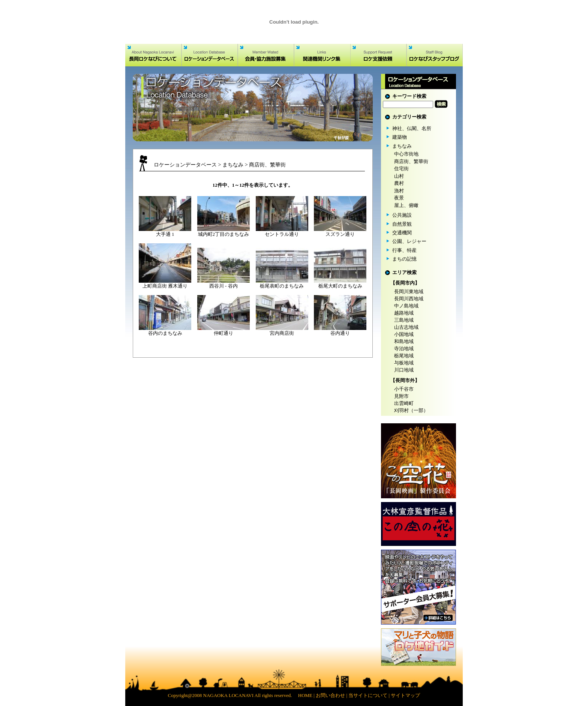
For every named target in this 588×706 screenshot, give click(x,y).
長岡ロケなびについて (153, 55)
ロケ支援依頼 (378, 55)
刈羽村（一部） (411, 410)
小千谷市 (404, 389)
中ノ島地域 (406, 306)
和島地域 (404, 341)
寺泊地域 (404, 349)
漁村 (399, 191)
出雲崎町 (404, 403)
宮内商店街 (282, 333)
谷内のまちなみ (165, 333)
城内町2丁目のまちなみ (224, 234)
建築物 (400, 137)
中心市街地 (406, 154)
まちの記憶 (404, 259)
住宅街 (401, 169)
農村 (399, 183)
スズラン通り (340, 234)
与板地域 (404, 363)
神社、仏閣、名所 (412, 128)
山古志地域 (406, 327)
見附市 (401, 396)
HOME (305, 695)
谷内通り (340, 333)
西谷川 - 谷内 (223, 286)
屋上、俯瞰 (406, 205)
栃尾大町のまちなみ (340, 286)
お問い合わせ (330, 695)
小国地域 (404, 334)
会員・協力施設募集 (266, 55)
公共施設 (402, 215)
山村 (399, 176)
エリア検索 (404, 272)
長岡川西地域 (409, 299)
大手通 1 (165, 234)
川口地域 (404, 370)
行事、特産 (404, 250)
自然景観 (402, 224)
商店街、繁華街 (267, 165)
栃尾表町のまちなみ (282, 286)
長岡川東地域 (409, 292)
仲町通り (223, 333)
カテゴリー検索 (409, 117)
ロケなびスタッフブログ (435, 55)
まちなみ (233, 165)
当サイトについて (368, 695)
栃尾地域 (404, 356)
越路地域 (404, 313)
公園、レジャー (409, 241)
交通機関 (402, 233)
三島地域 (404, 320)
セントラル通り (282, 234)
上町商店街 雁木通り (165, 286)
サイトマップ (405, 695)
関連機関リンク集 (322, 55)
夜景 (399, 198)
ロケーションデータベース (210, 55)
